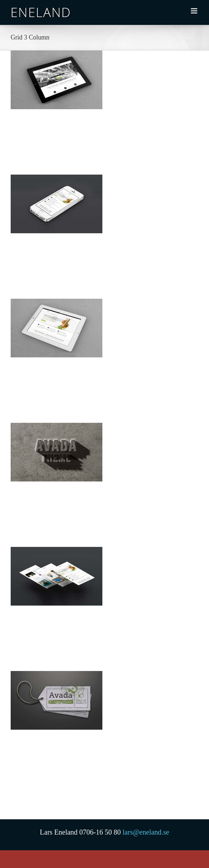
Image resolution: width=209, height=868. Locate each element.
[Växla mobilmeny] (195, 11)
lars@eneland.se (146, 832)
